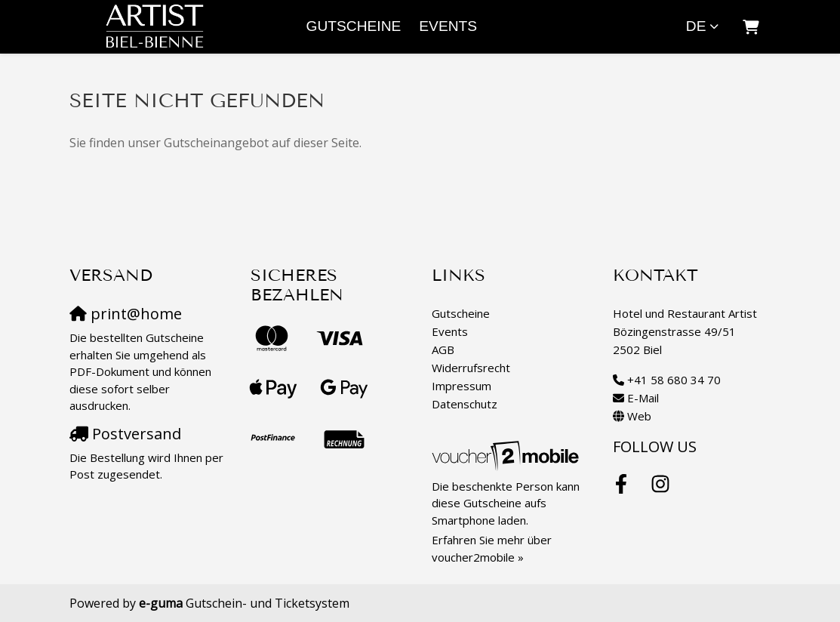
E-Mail (643, 398)
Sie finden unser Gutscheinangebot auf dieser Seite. (215, 143)
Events (448, 26)
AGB (443, 349)
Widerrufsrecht (471, 368)
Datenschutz (465, 404)
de (696, 26)
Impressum (462, 386)
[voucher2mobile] (508, 455)
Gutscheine (354, 26)
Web (639, 416)
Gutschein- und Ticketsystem (244, 603)
